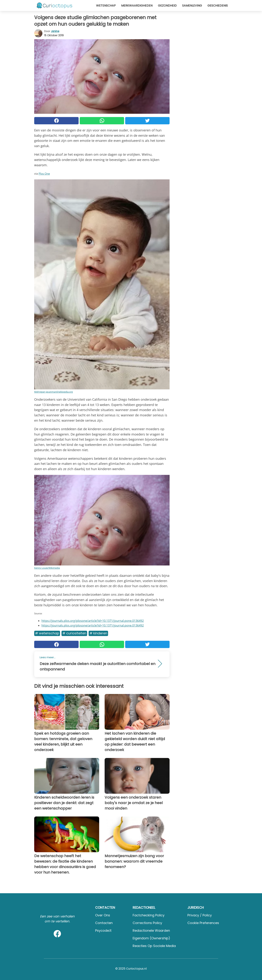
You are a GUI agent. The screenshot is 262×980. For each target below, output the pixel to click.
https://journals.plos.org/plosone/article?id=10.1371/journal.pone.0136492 (93, 621)
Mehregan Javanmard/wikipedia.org (53, 392)
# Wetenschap (47, 633)
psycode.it (103, 931)
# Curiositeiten (74, 633)
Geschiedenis (218, 6)
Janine (55, 31)
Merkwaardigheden (137, 6)
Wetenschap (106, 6)
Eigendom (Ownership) (151, 938)
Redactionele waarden (151, 931)
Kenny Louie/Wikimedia (47, 568)
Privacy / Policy (200, 915)
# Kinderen (98, 633)
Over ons (103, 915)
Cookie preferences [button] (203, 923)
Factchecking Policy (149, 915)
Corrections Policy (147, 923)
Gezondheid (167, 6)
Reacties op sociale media (154, 946)
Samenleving (192, 6)
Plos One (44, 174)
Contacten (104, 923)
